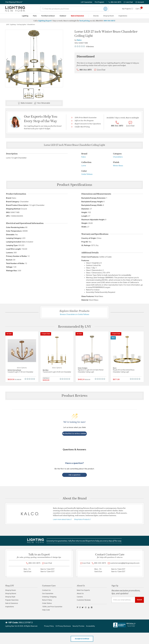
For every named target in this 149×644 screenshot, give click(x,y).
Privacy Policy (49, 626)
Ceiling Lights (21, 24)
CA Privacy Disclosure (63, 626)
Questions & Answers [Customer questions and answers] (74, 450)
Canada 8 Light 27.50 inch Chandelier (20, 372)
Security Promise (78, 626)
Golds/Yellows (87, 174)
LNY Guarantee (86, 2)
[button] (140, 2)
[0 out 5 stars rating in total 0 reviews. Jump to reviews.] (84, 46)
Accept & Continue (82, 639)
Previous (7, 60)
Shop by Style (10, 597)
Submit (139, 600)
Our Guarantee (48, 594)
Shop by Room (11, 590)
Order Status (47, 603)
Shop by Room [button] (109, 16)
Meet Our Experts (83, 590)
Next (61, 60)
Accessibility (90, 626)
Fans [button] (35, 16)
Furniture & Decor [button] (48, 16)
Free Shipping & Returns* (14, 2)
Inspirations (10, 607)
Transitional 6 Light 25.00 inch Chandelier (57, 372)
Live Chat (128, 2)
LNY (8, 24)
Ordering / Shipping (49, 597)
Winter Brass (118, 166)
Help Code (46, 610)
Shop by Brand (11, 594)
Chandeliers (31, 24)
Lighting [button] (25, 16)
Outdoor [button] (63, 16)
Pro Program (99, 2)
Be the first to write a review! (74, 433)
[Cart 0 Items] (140, 9)
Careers (80, 597)
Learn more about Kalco (62, 519)
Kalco (79, 40)
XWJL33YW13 (26, 623)
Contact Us (46, 590)
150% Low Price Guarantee (52, 607)
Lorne (84, 166)
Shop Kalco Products (82, 519)
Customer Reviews (84, 600)
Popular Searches (12, 600)
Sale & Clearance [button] (77, 16)
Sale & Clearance (12, 603)
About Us (80, 594)
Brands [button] (96, 16)
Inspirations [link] (123, 16)
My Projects (128, 9)
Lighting (13, 24)
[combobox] (74, 9)
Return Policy (47, 600)
